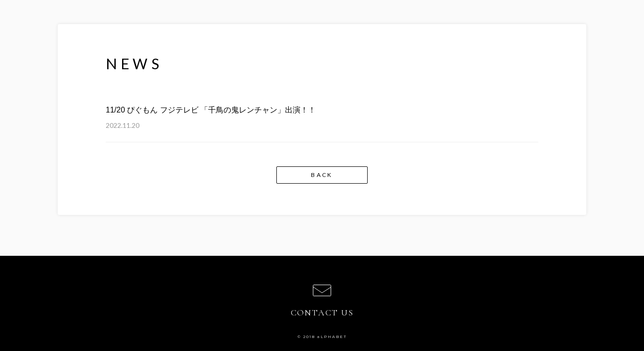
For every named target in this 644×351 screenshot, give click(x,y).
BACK (322, 175)
